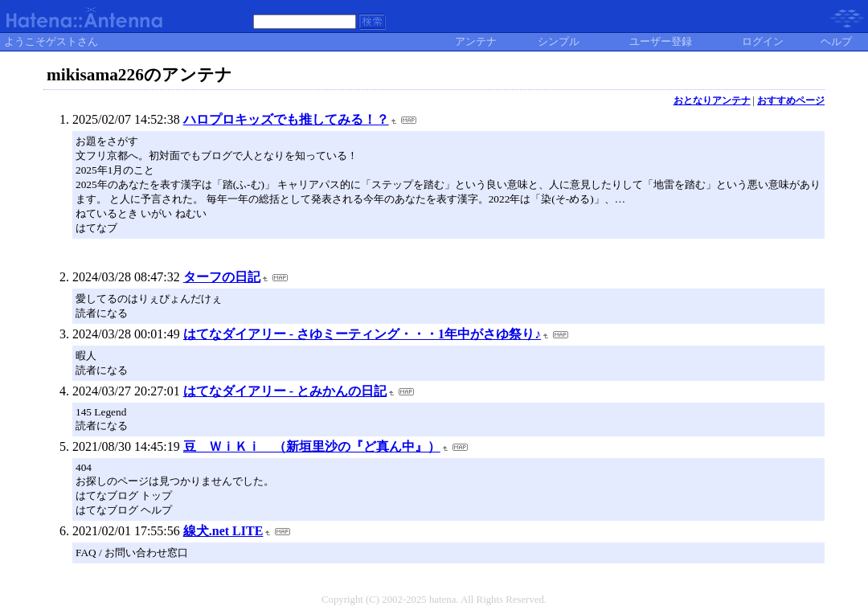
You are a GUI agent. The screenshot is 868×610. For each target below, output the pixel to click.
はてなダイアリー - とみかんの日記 (285, 391)
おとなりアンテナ (712, 100)
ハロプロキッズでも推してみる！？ (286, 119)
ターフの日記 (222, 277)
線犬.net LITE (223, 531)
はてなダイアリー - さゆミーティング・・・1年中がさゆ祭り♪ (362, 334)
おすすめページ (791, 100)
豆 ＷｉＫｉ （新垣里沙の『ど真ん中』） (312, 446)
